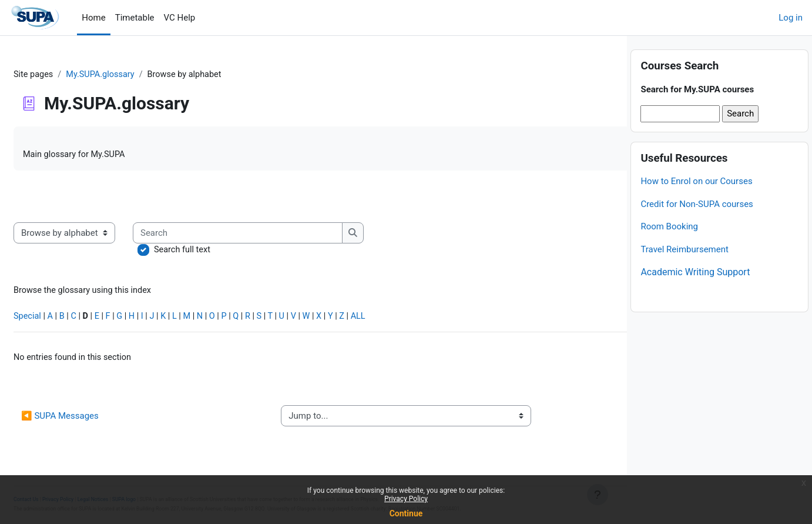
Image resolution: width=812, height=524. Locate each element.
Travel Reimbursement (685, 274)
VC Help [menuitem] (180, 18)
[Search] (267, 234)
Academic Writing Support (695, 297)
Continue (406, 513)
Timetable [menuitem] (135, 18)
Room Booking (669, 251)
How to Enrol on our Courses (696, 206)
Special (56, 319)
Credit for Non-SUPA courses (697, 229)
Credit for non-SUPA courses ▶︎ (534, 420)
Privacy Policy (406, 499)
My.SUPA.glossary (131, 75)
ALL (399, 319)
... (592, 197)
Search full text (212, 252)
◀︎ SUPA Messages (88, 420)
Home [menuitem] (93, 18)
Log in (791, 18)
